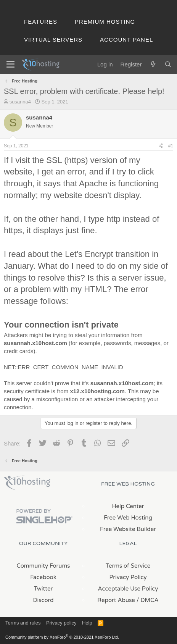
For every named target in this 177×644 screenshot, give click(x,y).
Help (87, 623)
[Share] (161, 146)
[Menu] (10, 65)
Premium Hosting (105, 22)
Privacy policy (61, 623)
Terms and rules (23, 623)
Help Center (128, 506)
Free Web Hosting (128, 518)
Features (41, 22)
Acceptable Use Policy (128, 589)
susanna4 (20, 102)
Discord (43, 600)
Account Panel (126, 40)
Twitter (43, 589)
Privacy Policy (128, 577)
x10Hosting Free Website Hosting (27, 483)
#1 (171, 146)
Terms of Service (128, 566)
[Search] (168, 64)
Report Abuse (116, 600)
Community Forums (43, 566)
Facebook (43, 577)
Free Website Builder (128, 529)
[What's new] (153, 64)
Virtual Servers (53, 40)
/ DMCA (148, 600)
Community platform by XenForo (62, 637)
